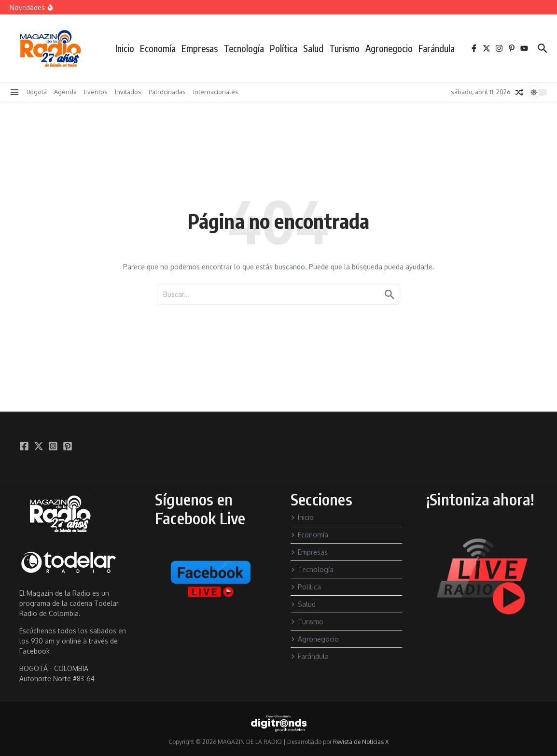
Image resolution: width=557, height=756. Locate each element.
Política (284, 48)
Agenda (65, 92)
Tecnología (244, 48)
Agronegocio (389, 48)
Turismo (344, 48)
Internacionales (216, 92)
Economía (158, 48)
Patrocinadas (167, 92)
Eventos (96, 92)
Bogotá (37, 92)
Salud (313, 48)
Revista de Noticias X (361, 742)
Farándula (437, 48)
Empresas (200, 48)
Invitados (128, 92)
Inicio (125, 48)
